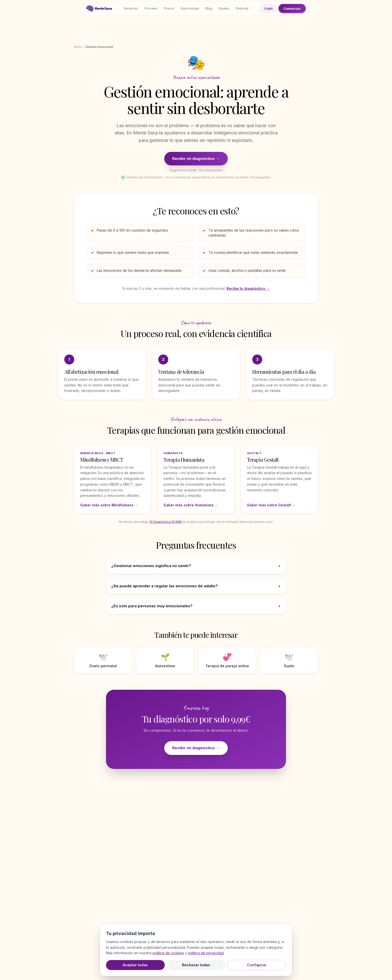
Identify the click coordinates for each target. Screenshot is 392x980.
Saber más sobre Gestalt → (271, 505)
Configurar (257, 965)
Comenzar (292, 8)
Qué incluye (190, 8)
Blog (209, 8)
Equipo (224, 8)
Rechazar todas (196, 965)
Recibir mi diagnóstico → (196, 159)
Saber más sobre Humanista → (191, 505)
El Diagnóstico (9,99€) (166, 522)
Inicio (78, 47)
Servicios (131, 8)
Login (268, 8)
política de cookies (168, 953)
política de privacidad (206, 953)
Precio (169, 8)
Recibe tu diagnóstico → (248, 288)
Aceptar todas (135, 965)
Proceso (151, 8)
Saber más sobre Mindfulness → (109, 505)
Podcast (242, 8)
